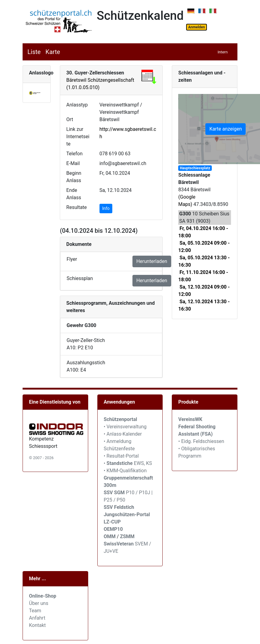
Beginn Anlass (74, 177)
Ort (70, 119)
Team (35, 611)
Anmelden (197, 27)
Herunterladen (152, 261)
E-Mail (73, 163)
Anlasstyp (77, 105)
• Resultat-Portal (121, 456)
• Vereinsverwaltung (125, 427)
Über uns (39, 603)
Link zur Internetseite (78, 137)
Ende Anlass (74, 194)
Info (106, 208)
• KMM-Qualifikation (125, 471)
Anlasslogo (41, 73)
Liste (34, 52)
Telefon (74, 154)
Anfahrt (37, 618)
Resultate (76, 207)
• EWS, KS (128, 463)
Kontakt (37, 625)
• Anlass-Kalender (123, 434)
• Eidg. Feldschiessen (201, 441)
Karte (53, 52)
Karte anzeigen (226, 129)
